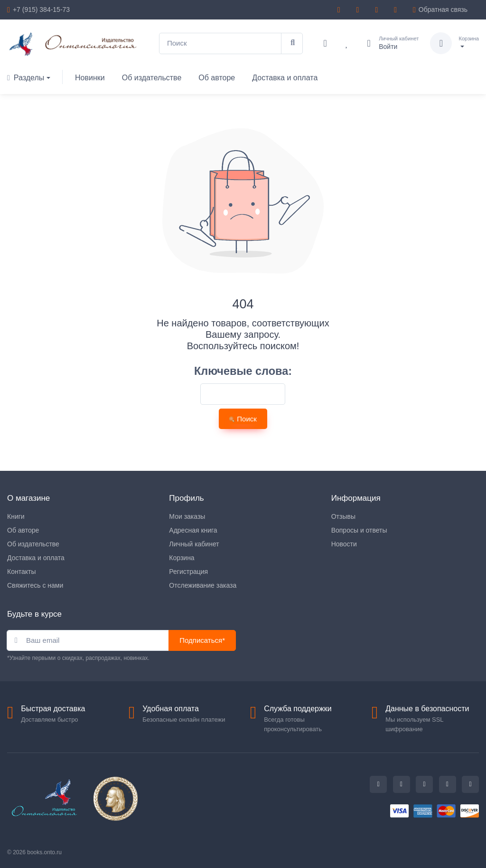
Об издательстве (152, 78)
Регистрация (188, 572)
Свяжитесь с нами (35, 585)
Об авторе (217, 78)
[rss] (470, 784)
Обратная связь (440, 10)
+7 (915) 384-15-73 (41, 10)
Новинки (90, 78)
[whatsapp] (359, 10)
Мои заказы (187, 516)
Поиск (243, 419)
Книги (16, 516)
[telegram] (340, 10)
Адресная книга (193, 530)
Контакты (21, 572)
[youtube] (397, 10)
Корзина (182, 558)
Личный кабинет (194, 544)
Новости (344, 544)
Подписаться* (202, 640)
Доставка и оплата (285, 78)
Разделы (26, 78)
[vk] (378, 10)
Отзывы (343, 516)
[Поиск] (220, 43)
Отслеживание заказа (203, 585)
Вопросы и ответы (359, 530)
